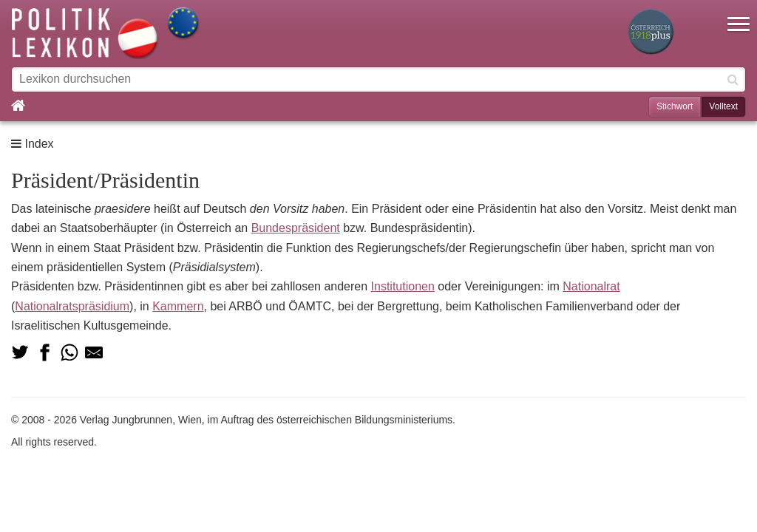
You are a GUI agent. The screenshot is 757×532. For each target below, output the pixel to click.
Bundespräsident (296, 228)
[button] (739, 15)
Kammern (178, 306)
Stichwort (675, 106)
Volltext (723, 106)
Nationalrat (591, 286)
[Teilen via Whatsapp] (69, 352)
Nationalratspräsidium (72, 306)
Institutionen (403, 286)
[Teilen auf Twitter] (20, 352)
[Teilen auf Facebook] (44, 352)
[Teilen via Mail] (94, 352)
